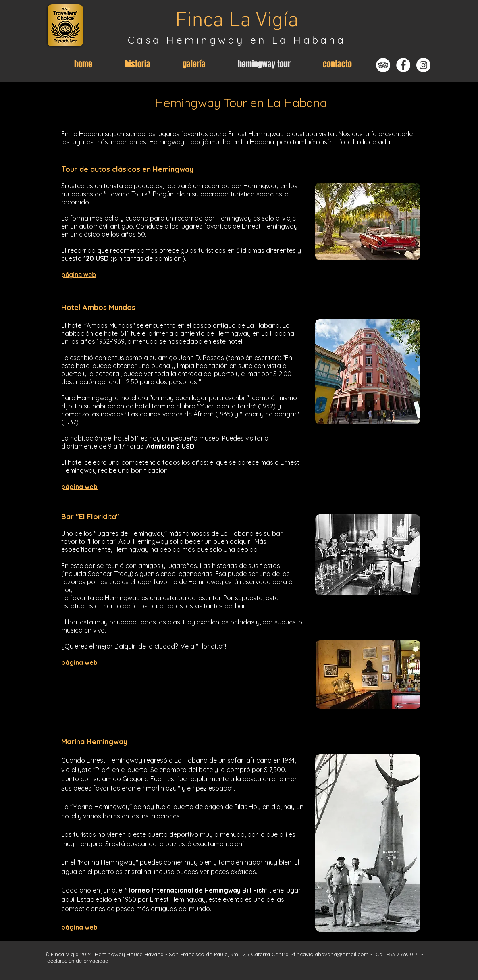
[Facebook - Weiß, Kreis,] (403, 65)
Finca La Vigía (237, 21)
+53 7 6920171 (403, 954)
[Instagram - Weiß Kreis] (423, 65)
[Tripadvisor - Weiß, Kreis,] (383, 65)
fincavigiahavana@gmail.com (331, 954)
